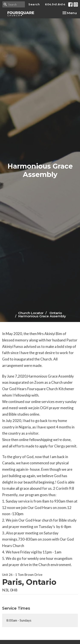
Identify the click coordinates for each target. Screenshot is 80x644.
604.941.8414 (55, 4)
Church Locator (31, 313)
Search (34, 4)
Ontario (56, 313)
